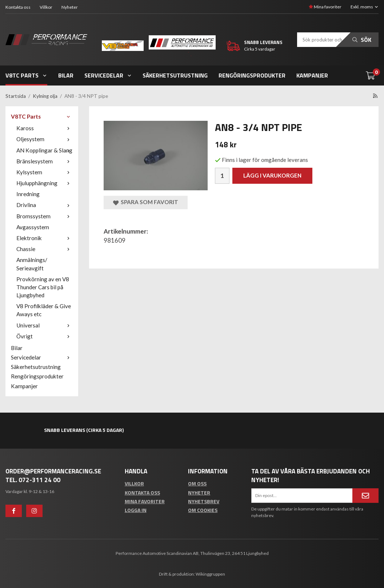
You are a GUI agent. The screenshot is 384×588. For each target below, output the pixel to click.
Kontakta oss (18, 7)
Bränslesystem (45, 161)
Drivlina (45, 205)
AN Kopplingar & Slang (45, 150)
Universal (45, 325)
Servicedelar (108, 75)
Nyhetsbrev (204, 501)
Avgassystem (33, 227)
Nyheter (70, 7)
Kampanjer (312, 75)
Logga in (136, 510)
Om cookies (203, 510)
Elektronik (45, 238)
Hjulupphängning (45, 183)
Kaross (45, 128)
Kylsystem (45, 172)
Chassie (45, 249)
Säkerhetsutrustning (175, 75)
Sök (362, 40)
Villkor (46, 7)
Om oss (197, 483)
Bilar (66, 75)
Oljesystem (45, 139)
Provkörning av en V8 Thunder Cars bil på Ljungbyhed (43, 287)
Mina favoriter (325, 7)
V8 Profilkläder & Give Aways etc (44, 310)
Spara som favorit (146, 202)
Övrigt (45, 336)
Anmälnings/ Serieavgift (32, 264)
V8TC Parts (26, 75)
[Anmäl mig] (365, 496)
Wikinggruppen (210, 574)
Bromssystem (45, 216)
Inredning (28, 194)
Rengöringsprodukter (252, 75)
